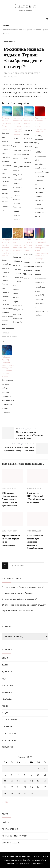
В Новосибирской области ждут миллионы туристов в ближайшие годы (35, 542)
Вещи (5, 658)
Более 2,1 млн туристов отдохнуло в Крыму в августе (17, 246)
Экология (8, 747)
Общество (8, 727)
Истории (7, 692)
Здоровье (8, 685)
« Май (5, 802)
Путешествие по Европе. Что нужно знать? (23, 587)
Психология (9, 734)
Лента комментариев (14, 836)
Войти (6, 822)
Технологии (9, 740)
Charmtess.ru (25, 6)
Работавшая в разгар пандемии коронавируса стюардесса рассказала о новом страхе (7, 366)
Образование (10, 720)
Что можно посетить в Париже (17, 593)
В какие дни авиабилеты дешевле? (19, 599)
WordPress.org (11, 843)
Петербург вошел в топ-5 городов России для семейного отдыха (7, 248)
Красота (7, 699)
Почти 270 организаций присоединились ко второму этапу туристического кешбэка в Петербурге (40, 249)
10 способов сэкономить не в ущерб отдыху (24, 605)
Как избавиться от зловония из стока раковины (29, 122)
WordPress (38, 864)
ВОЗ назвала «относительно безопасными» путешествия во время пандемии (10, 499)
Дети (5, 665)
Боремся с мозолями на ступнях (18, 611)
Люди (5, 706)
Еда (4, 679)
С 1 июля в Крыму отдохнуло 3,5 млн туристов (7, 124)
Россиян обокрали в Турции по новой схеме (28, 245)
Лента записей (11, 829)
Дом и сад (8, 672)
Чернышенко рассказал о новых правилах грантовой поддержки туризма (18, 126)
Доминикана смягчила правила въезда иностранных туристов (40, 125)
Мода (5, 713)
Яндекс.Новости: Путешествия (26, 73)
